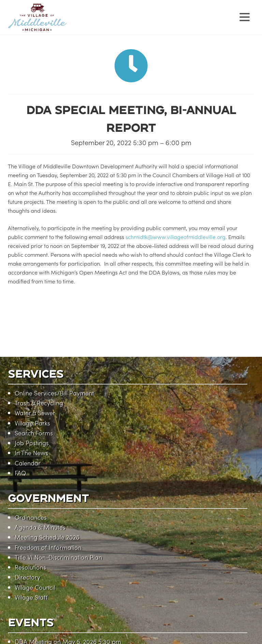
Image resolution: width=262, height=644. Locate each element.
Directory (27, 577)
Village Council (35, 587)
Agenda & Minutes (40, 527)
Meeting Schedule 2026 (47, 537)
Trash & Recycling (39, 403)
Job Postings (32, 443)
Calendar (28, 463)
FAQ (20, 473)
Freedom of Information (48, 547)
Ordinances (31, 517)
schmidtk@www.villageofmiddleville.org (176, 237)
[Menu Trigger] (245, 16)
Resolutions (30, 567)
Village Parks (32, 423)
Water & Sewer (35, 413)
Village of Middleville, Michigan (80, 23)
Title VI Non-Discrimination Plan (58, 557)
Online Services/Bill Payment (54, 393)
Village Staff (31, 597)
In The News (31, 453)
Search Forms (34, 433)
